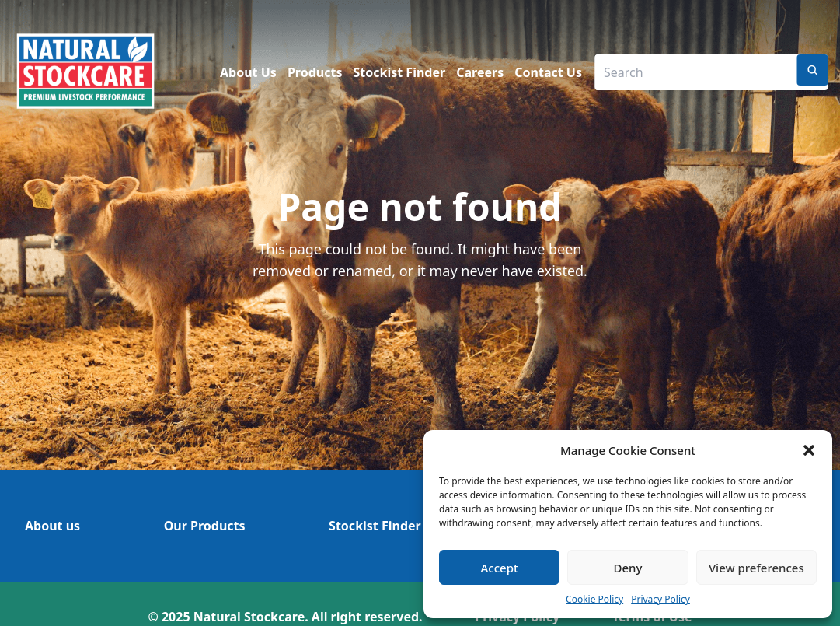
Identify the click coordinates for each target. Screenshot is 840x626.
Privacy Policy (660, 599)
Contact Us (548, 72)
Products (315, 72)
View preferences (756, 568)
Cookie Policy (594, 599)
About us (52, 526)
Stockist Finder (400, 72)
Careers (480, 72)
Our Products (205, 526)
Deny (628, 568)
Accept (500, 568)
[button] (809, 450)
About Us (248, 72)
